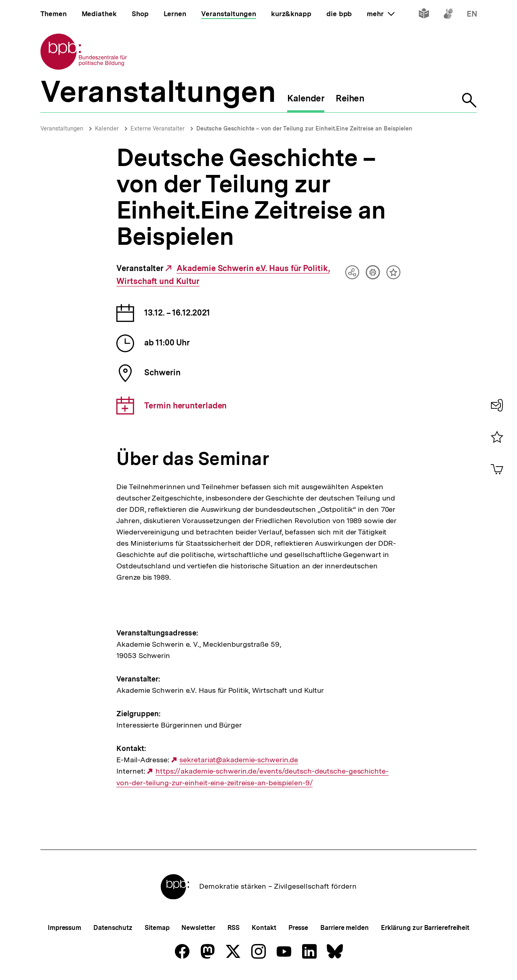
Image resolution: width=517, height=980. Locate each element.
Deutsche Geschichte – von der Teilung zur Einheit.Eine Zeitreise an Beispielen (304, 128)
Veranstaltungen (62, 128)
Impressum (64, 928)
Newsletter (198, 928)
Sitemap (157, 928)
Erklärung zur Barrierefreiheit (425, 928)
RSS (234, 928)
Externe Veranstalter (158, 128)
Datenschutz (113, 928)
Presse (298, 928)
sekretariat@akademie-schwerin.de (239, 760)
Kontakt (264, 928)
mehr (380, 14)
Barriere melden (345, 928)
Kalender (107, 128)
